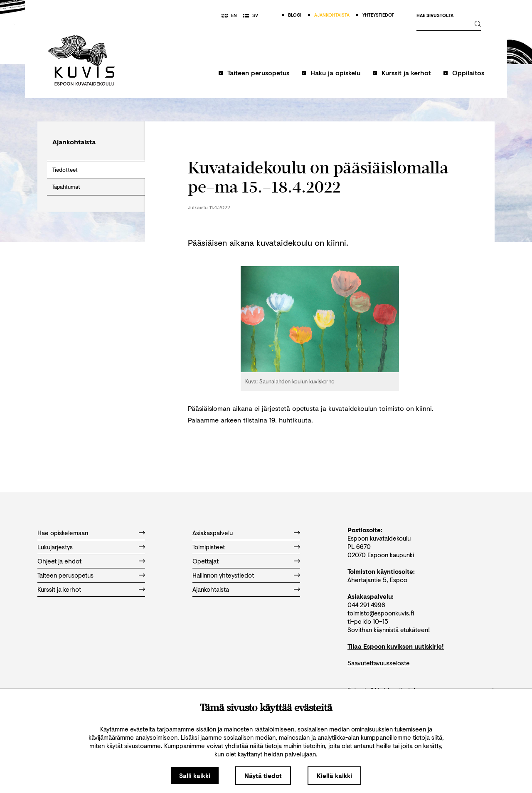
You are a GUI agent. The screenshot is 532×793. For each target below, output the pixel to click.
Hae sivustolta (435, 16)
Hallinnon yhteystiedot (223, 575)
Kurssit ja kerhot (406, 73)
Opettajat (206, 561)
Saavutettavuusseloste (379, 663)
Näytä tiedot (263, 776)
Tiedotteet (65, 170)
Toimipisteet (209, 547)
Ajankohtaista (211, 589)
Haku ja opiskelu (335, 73)
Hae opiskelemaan (63, 533)
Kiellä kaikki (334, 776)
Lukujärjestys (55, 547)
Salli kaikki (195, 776)
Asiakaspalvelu (213, 533)
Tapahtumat (66, 187)
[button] (254, 77)
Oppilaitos (468, 73)
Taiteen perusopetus (258, 73)
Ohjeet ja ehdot (59, 561)
